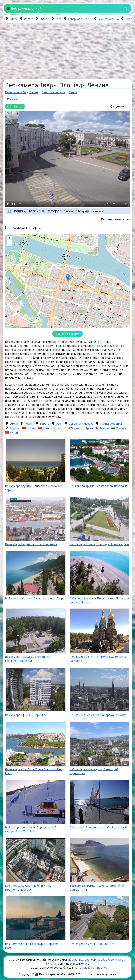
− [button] (10, 243)
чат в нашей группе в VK (91, 968)
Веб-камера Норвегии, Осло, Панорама (31, 544)
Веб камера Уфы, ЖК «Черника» (26, 715)
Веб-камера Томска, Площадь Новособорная (99, 544)
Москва (31, 428)
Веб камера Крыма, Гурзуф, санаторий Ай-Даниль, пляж (97, 888)
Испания (52, 964)
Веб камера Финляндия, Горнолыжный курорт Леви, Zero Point (30, 829)
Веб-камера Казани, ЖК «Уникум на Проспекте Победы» (28, 888)
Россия (29, 19)
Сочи (76, 428)
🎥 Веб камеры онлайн (25, 8)
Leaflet (126, 326)
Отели (14, 19)
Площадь (13, 99)
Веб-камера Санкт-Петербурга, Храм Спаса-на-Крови (98, 659)
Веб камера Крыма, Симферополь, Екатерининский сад (28, 659)
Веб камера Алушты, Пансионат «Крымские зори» (34, 488)
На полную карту (67, 334)
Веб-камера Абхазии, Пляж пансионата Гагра (35, 598)
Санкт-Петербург (54, 428)
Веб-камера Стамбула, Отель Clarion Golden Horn (34, 771)
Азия (58, 19)
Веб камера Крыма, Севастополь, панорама (98, 486)
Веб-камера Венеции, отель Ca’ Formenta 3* (99, 827)
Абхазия (121, 428)
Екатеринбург (88, 960)
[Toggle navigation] (125, 8)
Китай (14, 433)
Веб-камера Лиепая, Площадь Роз (92, 944)
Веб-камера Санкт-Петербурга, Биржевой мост (33, 946)
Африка (130, 19)
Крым (89, 428)
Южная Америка (109, 19)
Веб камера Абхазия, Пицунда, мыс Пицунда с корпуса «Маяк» (100, 600)
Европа (44, 19)
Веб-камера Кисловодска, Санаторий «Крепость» (94, 771)
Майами (104, 960)
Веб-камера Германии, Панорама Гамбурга (98, 715)
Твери (98, 346)
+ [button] (10, 238)
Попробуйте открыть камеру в (52, 211)
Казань (104, 428)
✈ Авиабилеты (15, 107)
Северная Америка (80, 19)
